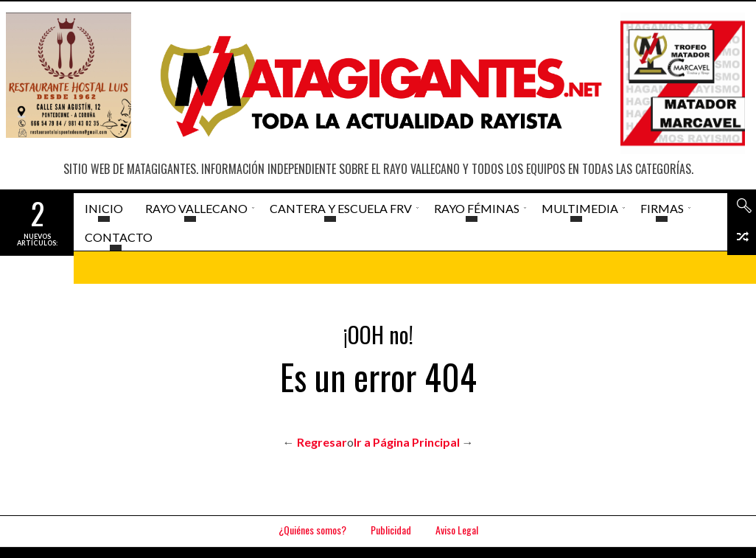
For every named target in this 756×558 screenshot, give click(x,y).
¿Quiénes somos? (312, 530)
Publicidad (391, 530)
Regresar (322, 442)
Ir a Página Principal (407, 442)
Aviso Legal (457, 530)
